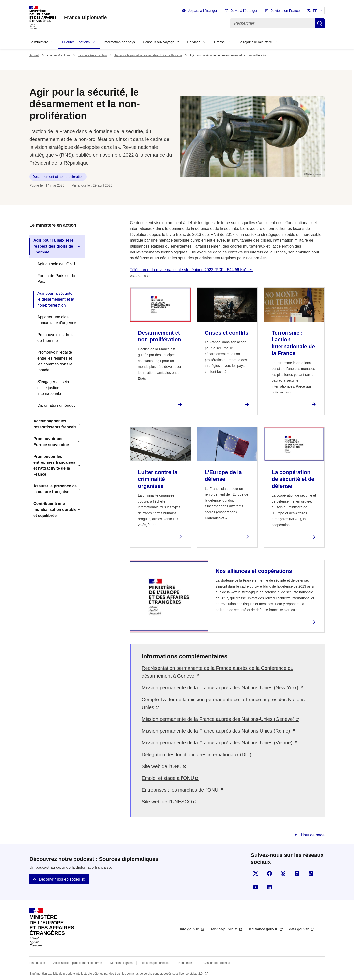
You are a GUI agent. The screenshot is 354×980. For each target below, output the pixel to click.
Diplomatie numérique (57, 405)
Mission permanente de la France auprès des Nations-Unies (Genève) (218, 719)
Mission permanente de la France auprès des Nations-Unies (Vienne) (217, 743)
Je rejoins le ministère (255, 42)
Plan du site (37, 963)
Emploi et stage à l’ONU (168, 778)
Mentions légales (121, 963)
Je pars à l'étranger (202, 11)
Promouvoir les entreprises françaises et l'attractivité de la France (54, 465)
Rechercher (320, 23)
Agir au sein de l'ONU (56, 264)
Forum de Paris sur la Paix (56, 279)
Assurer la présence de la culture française (55, 489)
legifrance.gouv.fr (264, 929)
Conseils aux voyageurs (161, 42)
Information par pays (119, 42)
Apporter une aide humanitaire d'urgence (57, 320)
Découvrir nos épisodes (59, 879)
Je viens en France (285, 11)
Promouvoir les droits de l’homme (56, 338)
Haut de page (312, 835)
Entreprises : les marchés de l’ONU (180, 790)
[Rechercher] (272, 23)
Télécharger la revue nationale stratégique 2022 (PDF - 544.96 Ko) (189, 270)
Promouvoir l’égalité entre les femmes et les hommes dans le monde (55, 361)
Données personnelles (155, 963)
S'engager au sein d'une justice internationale (53, 388)
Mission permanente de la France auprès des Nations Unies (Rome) (216, 731)
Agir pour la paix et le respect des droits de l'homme (148, 55)
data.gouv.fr (299, 929)
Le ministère (39, 42)
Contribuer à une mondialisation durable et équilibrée (55, 510)
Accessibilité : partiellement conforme (78, 963)
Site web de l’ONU (162, 766)
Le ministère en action (92, 55)
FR (315, 11)
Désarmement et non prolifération (58, 177)
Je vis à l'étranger (244, 11)
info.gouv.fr (190, 929)
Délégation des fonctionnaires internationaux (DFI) (196, 755)
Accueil (34, 55)
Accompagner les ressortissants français (55, 424)
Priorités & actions (76, 42)
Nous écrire (186, 963)
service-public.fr (224, 929)
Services (194, 42)
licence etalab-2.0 (191, 974)
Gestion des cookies (217, 963)
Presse (220, 42)
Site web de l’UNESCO (167, 802)
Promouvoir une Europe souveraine (51, 442)
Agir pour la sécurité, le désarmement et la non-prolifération (56, 299)
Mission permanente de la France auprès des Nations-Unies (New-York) (220, 688)
